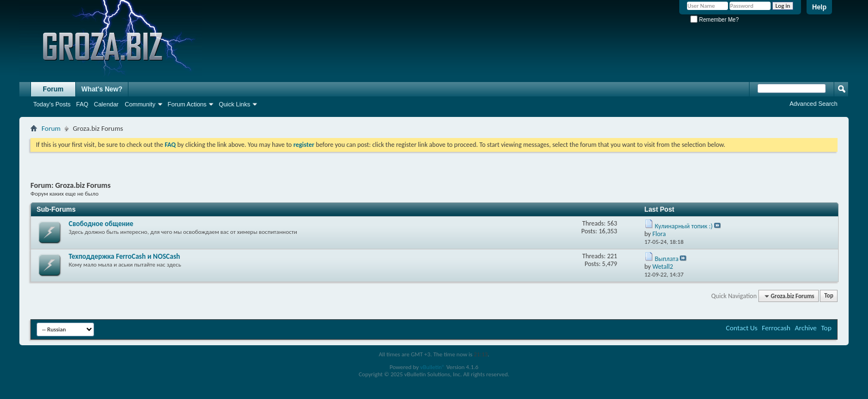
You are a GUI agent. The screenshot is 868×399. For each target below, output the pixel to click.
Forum (53, 89)
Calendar (107, 104)
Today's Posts (52, 104)
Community (140, 104)
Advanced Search (813, 104)
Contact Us (742, 328)
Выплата (667, 259)
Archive (806, 328)
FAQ (82, 104)
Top (829, 296)
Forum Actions (187, 104)
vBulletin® (433, 367)
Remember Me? (714, 20)
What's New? (102, 89)
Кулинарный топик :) (684, 226)
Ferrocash (776, 328)
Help (819, 7)
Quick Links (234, 104)
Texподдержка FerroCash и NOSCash (124, 256)
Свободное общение (101, 224)
